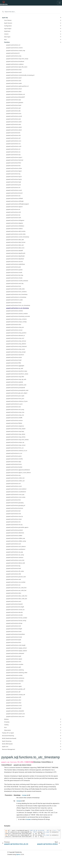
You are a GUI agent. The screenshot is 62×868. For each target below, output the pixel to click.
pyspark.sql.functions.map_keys (15, 431)
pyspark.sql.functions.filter (14, 363)
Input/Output (8, 29)
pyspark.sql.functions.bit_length (15, 607)
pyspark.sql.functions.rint (13, 187)
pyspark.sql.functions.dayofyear (15, 259)
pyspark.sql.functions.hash (14, 708)
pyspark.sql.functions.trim (14, 684)
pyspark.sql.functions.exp (13, 155)
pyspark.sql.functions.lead (14, 568)
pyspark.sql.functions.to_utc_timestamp (18, 308)
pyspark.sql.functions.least (14, 105)
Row (5, 40)
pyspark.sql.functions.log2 (14, 182)
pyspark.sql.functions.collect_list (15, 478)
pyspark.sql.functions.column (15, 48)
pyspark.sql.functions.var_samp (15, 555)
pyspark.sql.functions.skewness (15, 533)
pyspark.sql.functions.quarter (14, 270)
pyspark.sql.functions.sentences (15, 678)
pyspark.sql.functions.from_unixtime (16, 292)
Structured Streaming (8, 736)
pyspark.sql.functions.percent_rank (16, 577)
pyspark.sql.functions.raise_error (15, 716)
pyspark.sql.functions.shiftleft (15, 198)
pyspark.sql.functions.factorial (15, 160)
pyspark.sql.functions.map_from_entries (17, 440)
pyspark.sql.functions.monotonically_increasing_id (20, 75)
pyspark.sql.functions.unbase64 (15, 653)
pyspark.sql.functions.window (15, 311)
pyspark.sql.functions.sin (13, 209)
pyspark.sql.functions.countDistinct (16, 492)
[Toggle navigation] (60, 3)
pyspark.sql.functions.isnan (14, 70)
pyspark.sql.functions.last (13, 511)
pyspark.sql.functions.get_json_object (17, 393)
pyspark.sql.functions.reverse (14, 420)
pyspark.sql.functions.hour (14, 286)
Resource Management (9, 749)
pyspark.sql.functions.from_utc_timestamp (18, 305)
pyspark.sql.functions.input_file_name (17, 67)
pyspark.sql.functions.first (14, 500)
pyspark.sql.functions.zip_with (15, 368)
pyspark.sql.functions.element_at (16, 335)
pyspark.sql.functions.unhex (14, 168)
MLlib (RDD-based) (7, 744)
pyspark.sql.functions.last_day (15, 275)
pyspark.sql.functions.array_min (15, 415)
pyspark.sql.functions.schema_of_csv (17, 451)
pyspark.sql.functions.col (13, 45)
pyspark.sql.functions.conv (14, 141)
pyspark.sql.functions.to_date (15, 300)
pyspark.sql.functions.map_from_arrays (17, 59)
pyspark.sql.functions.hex (13, 166)
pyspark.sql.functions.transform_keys (17, 371)
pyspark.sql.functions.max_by (15, 516)
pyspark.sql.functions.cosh (14, 146)
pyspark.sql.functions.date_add (15, 240)
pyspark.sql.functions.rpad (14, 656)
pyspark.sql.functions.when (14, 92)
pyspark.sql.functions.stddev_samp (16, 541)
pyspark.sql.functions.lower (14, 631)
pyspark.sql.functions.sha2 (14, 703)
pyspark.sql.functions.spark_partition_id (17, 86)
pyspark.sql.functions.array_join (15, 327)
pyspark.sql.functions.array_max (15, 412)
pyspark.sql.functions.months (15, 459)
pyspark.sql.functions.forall (14, 360)
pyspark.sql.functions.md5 (14, 697)
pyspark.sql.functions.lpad (14, 640)
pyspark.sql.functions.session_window (17, 314)
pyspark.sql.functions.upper (14, 686)
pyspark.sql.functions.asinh (14, 122)
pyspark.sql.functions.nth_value (15, 571)
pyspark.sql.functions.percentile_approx (17, 527)
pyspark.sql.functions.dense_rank (16, 563)
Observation (8, 730)
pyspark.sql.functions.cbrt (14, 135)
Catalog (6, 725)
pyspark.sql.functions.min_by (14, 525)
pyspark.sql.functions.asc (13, 585)
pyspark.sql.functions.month (14, 272)
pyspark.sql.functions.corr (14, 483)
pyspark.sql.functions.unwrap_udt (16, 695)
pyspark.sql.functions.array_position (16, 333)
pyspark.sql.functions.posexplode (16, 388)
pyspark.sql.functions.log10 (14, 177)
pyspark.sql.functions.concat (14, 330)
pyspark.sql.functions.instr (14, 626)
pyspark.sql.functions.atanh (14, 127)
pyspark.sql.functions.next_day (15, 283)
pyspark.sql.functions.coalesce (15, 64)
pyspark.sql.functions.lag (13, 566)
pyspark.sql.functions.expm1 (14, 157)
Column (6, 34)
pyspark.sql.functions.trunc (14, 303)
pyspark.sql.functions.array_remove (16, 341)
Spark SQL (5, 18)
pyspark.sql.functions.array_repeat (16, 429)
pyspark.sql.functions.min (13, 522)
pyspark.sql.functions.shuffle (14, 418)
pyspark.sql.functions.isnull (14, 72)
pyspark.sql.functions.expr (14, 100)
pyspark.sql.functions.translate (15, 681)
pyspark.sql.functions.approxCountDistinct (18, 470)
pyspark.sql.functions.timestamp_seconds (18, 316)
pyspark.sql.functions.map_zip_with (16, 379)
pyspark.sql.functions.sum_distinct (16, 546)
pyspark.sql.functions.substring (15, 670)
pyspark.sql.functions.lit (13, 53)
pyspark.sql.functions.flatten (14, 423)
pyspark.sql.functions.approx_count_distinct (19, 473)
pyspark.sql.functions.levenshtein (16, 634)
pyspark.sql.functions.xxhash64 (15, 711)
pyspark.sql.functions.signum (15, 207)
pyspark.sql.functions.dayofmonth (16, 253)
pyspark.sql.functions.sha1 (14, 700)
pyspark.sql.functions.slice (14, 324)
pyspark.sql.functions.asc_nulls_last (16, 590)
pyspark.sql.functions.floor (14, 163)
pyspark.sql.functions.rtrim (14, 662)
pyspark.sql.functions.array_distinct (16, 344)
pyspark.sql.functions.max (14, 514)
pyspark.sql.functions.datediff (15, 251)
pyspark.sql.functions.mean (14, 519)
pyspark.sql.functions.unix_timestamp (17, 294)
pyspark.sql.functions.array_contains (16, 319)
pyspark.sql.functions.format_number (17, 618)
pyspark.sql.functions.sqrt (14, 108)
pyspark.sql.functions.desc (14, 593)
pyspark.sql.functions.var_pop (15, 552)
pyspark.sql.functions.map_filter (15, 377)
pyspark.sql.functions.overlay (14, 675)
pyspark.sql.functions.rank (14, 579)
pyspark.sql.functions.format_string (16, 620)
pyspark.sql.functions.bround (14, 193)
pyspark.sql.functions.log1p (14, 179)
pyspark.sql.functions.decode (15, 612)
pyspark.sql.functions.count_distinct (16, 489)
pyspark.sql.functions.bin (13, 133)
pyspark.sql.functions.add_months (16, 231)
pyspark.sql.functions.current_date (16, 234)
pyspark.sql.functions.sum (14, 544)
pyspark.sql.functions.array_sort (15, 338)
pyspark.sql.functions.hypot (14, 171)
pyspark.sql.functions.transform (15, 355)
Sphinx (18, 854)
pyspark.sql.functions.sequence (15, 426)
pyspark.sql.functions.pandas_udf (16, 689)
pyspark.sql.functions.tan (13, 215)
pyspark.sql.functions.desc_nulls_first (17, 596)
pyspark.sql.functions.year (14, 267)
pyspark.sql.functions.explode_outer (16, 385)
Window (6, 719)
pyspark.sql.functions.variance (15, 557)
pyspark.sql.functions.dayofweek (15, 256)
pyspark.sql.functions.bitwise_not (16, 94)
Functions (7, 42)
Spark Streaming (7, 741)
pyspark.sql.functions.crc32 (14, 705)
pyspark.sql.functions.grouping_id (16, 505)
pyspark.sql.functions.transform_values (17, 374)
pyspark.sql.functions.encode (14, 615)
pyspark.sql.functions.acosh (14, 116)
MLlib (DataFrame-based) (9, 738)
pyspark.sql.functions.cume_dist (15, 560)
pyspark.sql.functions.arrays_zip (15, 442)
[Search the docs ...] (31, 12)
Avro (5, 727)
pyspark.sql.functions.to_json (14, 404)
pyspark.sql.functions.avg (13, 475)
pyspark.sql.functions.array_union (16, 349)
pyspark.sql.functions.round (14, 190)
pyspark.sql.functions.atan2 (14, 130)
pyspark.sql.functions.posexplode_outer (17, 390)
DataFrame (7, 31)
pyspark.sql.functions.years (14, 456)
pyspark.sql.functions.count (14, 486)
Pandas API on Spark (8, 733)
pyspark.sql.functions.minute (14, 278)
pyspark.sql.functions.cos (13, 144)
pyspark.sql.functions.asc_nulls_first (16, 588)
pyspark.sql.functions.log (13, 174)
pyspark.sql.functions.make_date (15, 289)
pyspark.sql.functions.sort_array (15, 409)
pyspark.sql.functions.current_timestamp (18, 237)
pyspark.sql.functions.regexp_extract (16, 648)
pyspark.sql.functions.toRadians (15, 226)
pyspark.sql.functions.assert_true (16, 714)
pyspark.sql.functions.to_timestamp (16, 297)
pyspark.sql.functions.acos (14, 113)
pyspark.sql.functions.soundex (15, 664)
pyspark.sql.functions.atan (14, 124)
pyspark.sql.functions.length (14, 629)
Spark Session (8, 23)
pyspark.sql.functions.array (14, 56)
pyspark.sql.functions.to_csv (14, 453)
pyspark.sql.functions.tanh (14, 218)
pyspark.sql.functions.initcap (14, 623)
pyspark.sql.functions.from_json (15, 399)
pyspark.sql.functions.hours (14, 464)
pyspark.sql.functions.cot (13, 149)
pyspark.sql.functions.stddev (14, 536)
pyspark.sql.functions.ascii (14, 601)
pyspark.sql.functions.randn (14, 83)
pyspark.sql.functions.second (14, 261)
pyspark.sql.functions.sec (13, 196)
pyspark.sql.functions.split (14, 667)
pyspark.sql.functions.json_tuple (15, 396)
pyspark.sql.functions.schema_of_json (17, 401)
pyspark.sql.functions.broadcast (15, 61)
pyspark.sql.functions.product (15, 530)
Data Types (7, 37)
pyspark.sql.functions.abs (13, 111)
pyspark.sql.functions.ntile (14, 574)
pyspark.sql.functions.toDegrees (15, 220)
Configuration (8, 26)
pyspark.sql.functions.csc (13, 152)
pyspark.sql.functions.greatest (15, 102)
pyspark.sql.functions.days (14, 462)
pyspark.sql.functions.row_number (16, 582)
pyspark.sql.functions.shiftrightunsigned (17, 204)
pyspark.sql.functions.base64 (15, 604)
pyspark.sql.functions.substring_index (17, 673)
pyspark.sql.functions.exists (14, 357)
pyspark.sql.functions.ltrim (14, 642)
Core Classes (8, 20)
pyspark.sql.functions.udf (13, 692)
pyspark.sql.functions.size (14, 407)
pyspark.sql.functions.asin (14, 119)
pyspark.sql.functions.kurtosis (15, 508)
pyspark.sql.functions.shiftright (15, 201)
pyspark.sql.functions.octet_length (16, 645)
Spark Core (5, 747)
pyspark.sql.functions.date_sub (15, 245)
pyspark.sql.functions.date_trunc (15, 248)
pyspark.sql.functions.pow (14, 185)
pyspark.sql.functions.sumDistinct (16, 549)
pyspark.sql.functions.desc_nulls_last (17, 599)
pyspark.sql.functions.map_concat (16, 445)
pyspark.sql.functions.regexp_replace (17, 651)
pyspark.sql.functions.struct (14, 89)
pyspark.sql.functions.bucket (14, 467)
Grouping (7, 722)
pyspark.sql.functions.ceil (13, 138)
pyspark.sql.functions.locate (14, 637)
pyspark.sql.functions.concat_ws (15, 610)
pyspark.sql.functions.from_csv (15, 448)
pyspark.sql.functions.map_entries (16, 437)
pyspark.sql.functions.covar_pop (15, 494)
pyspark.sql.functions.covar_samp (16, 497)
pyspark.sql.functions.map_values (16, 434)
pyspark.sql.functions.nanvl (14, 78)
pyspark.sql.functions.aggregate (15, 366)
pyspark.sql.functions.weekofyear (16, 264)
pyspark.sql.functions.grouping (15, 503)
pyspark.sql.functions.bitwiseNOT (16, 97)
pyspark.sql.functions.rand (14, 81)
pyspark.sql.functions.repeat (14, 659)
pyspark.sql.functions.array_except (16, 352)
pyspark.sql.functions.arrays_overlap (16, 322)
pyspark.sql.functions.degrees (15, 223)
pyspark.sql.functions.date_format (16, 242)
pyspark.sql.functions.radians (15, 229)
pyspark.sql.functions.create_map (16, 50)
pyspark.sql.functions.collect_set (15, 481)
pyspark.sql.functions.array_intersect (17, 346)
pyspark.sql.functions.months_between (17, 281)
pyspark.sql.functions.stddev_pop (16, 538)
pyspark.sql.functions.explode (15, 382)
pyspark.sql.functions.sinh (14, 212)
